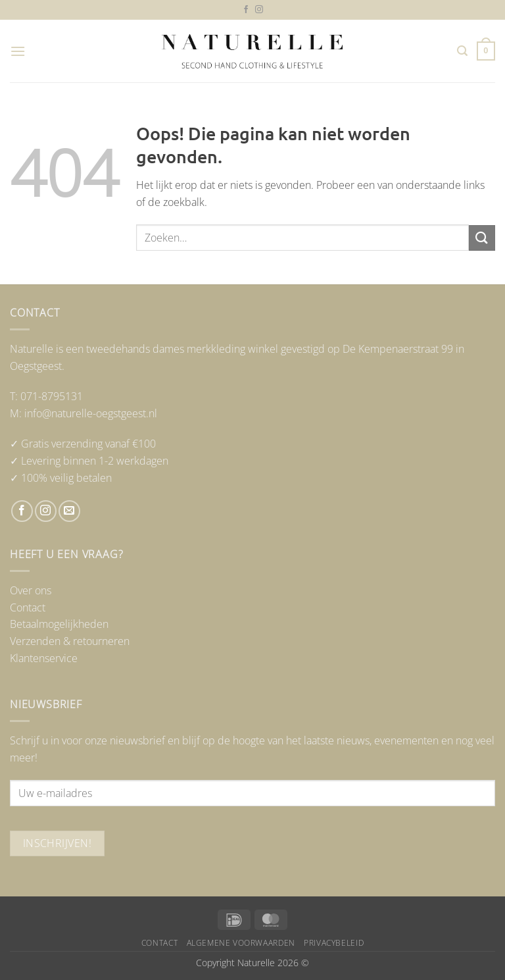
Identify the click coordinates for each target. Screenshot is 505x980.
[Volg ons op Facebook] (246, 10)
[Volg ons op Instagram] (259, 10)
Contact (28, 607)
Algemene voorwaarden (241, 943)
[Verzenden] (482, 238)
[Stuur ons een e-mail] (69, 511)
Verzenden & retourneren (70, 641)
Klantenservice (44, 658)
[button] (18, 51)
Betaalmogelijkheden (59, 624)
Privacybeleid (334, 943)
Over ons (31, 590)
